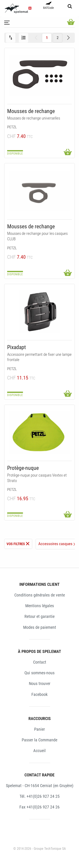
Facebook (39, 694)
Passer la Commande (39, 740)
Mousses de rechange (31, 111)
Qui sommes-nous (39, 673)
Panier (39, 729)
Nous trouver (40, 683)
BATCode (49, 6)
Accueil (39, 751)
